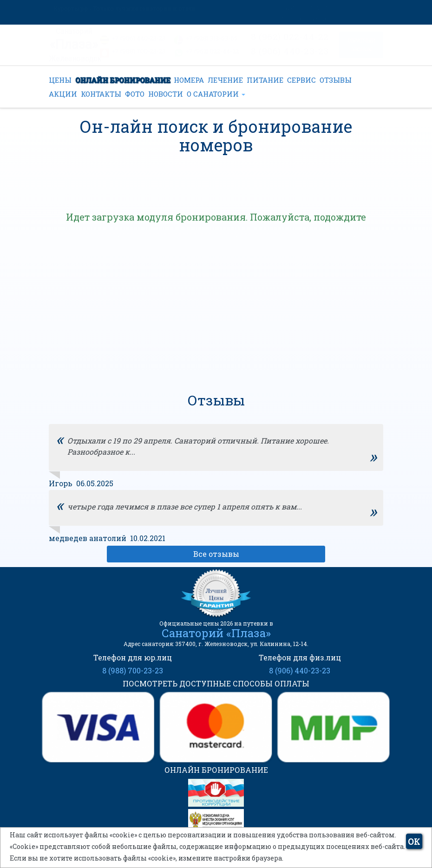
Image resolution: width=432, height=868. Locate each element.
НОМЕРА (189, 80)
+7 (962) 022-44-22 (212, 51)
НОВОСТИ (166, 94)
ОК (414, 842)
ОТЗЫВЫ (336, 80)
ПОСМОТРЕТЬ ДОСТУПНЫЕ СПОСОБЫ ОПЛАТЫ (216, 683)
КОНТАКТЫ (101, 94)
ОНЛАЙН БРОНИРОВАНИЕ (123, 80)
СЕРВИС (301, 80)
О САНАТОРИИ (216, 94)
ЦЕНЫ (60, 80)
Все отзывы (216, 554)
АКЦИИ (63, 94)
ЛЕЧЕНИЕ (225, 80)
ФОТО (135, 94)
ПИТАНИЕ (265, 80)
